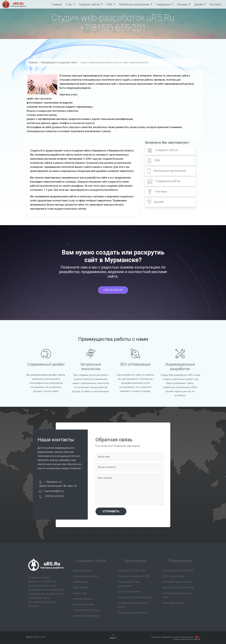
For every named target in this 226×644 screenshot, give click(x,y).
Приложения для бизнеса (132, 613)
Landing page (80, 582)
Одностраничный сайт (86, 576)
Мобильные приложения (135, 4)
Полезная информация (86, 616)
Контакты (216, 4)
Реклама (182, 4)
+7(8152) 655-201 (113, 28)
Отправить (111, 511)
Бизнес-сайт (80, 593)
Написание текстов (173, 603)
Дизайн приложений (129, 592)
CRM (110, 4)
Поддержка (163, 4)
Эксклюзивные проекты (87, 610)
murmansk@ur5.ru (54, 491)
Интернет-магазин (83, 604)
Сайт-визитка (81, 588)
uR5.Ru (14, 4)
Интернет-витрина (83, 599)
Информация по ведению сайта (59, 62)
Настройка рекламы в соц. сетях (178, 595)
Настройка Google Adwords (178, 588)
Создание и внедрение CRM (134, 576)
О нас (69, 4)
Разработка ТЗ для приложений (129, 584)
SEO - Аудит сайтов (174, 576)
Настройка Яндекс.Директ (178, 582)
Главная (57, 4)
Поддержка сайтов (164, 181)
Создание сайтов (90, 4)
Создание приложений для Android (133, 605)
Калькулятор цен (83, 571)
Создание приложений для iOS (135, 597)
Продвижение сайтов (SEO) (178, 571)
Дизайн (199, 4)
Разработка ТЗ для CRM (132, 571)
